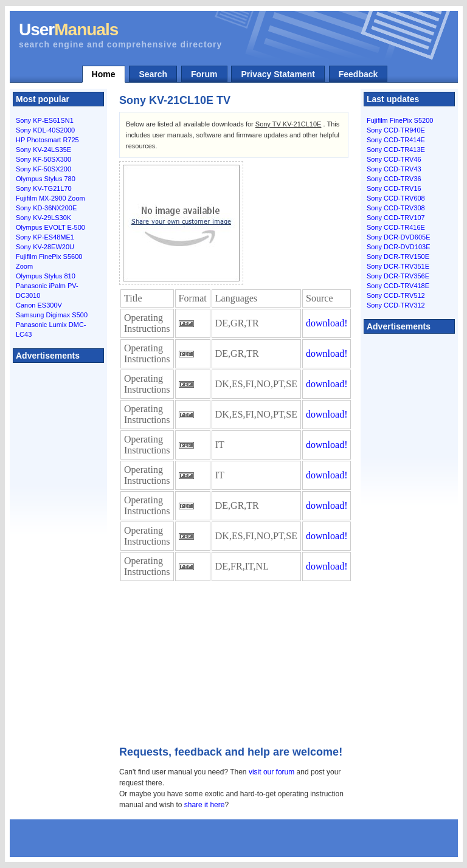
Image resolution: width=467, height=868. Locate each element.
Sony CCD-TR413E (396, 150)
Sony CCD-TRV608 (396, 198)
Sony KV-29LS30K (43, 218)
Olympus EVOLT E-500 (50, 227)
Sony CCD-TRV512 (396, 295)
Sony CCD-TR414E (396, 140)
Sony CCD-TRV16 (394, 188)
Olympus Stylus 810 (46, 276)
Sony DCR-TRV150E (398, 257)
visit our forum (272, 772)
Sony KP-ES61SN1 (45, 120)
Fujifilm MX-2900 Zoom (50, 198)
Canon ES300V (39, 305)
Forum (204, 74)
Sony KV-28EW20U (45, 247)
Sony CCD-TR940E (396, 130)
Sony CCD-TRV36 (394, 179)
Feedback (358, 74)
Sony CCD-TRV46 (394, 159)
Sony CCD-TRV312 (396, 305)
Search (153, 74)
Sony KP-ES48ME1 (45, 237)
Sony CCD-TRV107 (396, 218)
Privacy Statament (278, 74)
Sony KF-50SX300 (43, 159)
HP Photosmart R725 (47, 140)
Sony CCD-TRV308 (396, 208)
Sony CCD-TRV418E (398, 286)
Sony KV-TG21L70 (44, 188)
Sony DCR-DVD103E (399, 247)
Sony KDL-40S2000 (45, 130)
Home (104, 74)
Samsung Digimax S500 (52, 315)
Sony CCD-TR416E (396, 227)
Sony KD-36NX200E (46, 208)
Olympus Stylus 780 (46, 179)
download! (327, 323)
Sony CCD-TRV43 (394, 169)
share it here (205, 805)
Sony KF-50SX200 (43, 169)
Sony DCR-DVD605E (399, 237)
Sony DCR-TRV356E (398, 276)
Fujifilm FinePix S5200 (400, 120)
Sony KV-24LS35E (43, 150)
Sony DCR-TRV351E (398, 266)
